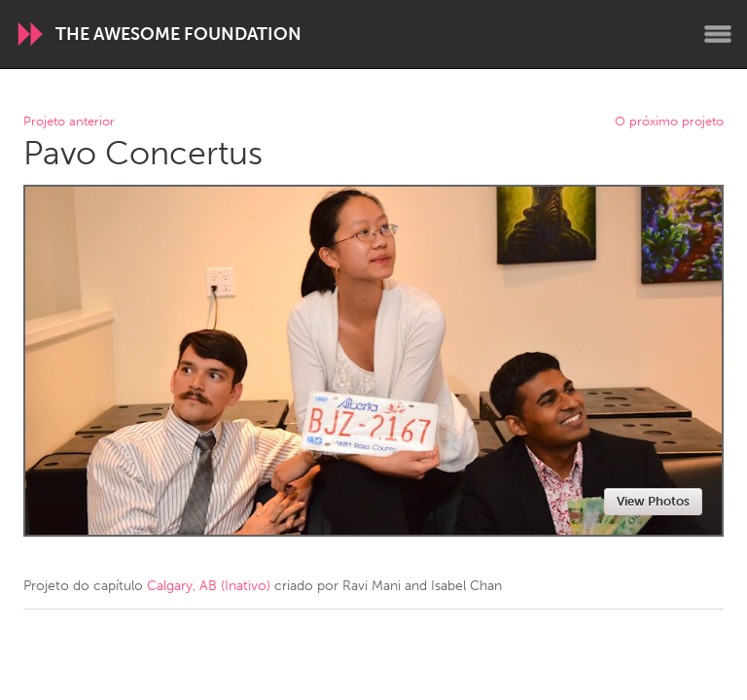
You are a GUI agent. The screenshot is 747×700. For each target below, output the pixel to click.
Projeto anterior (69, 122)
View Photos (653, 501)
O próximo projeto (669, 122)
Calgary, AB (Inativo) (209, 586)
